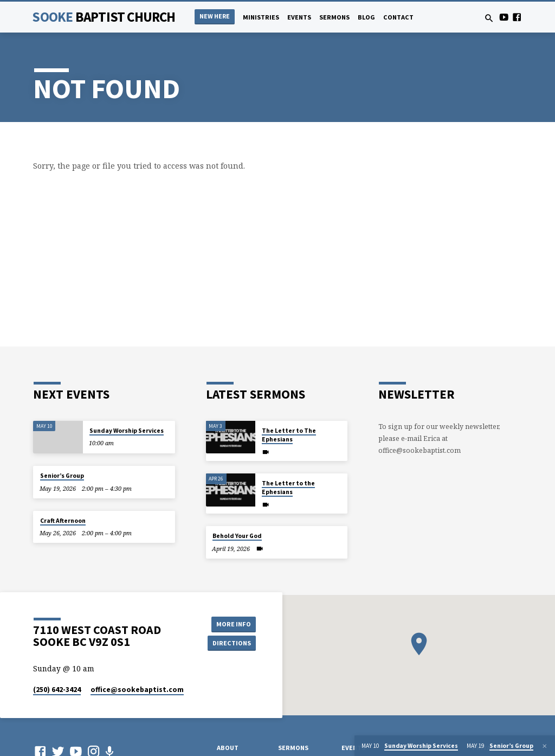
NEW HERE (215, 16)
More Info (231, 623)
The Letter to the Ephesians (288, 488)
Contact (398, 17)
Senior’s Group (62, 476)
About (228, 748)
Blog (366, 17)
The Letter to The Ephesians (289, 435)
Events (299, 17)
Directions (231, 643)
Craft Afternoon (63, 521)
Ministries (261, 17)
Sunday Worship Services (127, 431)
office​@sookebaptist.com (137, 690)
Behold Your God (237, 536)
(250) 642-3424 (57, 690)
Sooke (104, 17)
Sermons (334, 17)
